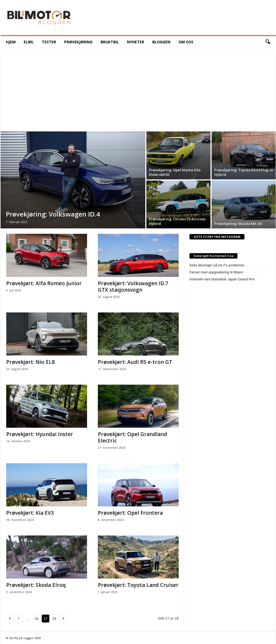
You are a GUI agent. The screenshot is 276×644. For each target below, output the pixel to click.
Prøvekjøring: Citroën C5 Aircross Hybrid (177, 221)
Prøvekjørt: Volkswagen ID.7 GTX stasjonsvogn (133, 287)
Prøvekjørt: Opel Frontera (130, 513)
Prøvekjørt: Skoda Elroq (36, 585)
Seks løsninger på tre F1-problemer (217, 265)
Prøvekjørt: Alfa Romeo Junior (44, 283)
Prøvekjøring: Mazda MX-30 (238, 224)
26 (37, 619)
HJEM (11, 42)
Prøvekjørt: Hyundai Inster (40, 434)
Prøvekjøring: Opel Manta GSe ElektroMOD (175, 172)
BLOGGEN (161, 42)
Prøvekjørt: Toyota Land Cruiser (138, 585)
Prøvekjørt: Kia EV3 (30, 513)
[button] (268, 42)
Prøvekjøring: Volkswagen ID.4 (53, 214)
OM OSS (186, 42)
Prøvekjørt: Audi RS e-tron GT (135, 362)
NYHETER (136, 42)
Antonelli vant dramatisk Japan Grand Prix (222, 279)
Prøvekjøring (78, 42)
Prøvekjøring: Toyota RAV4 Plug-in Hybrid (244, 172)
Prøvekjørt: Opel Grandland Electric (132, 437)
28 (54, 619)
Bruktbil (110, 42)
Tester (49, 42)
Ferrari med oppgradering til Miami (216, 272)
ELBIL (29, 42)
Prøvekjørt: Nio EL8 (30, 362)
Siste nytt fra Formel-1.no (213, 256)
